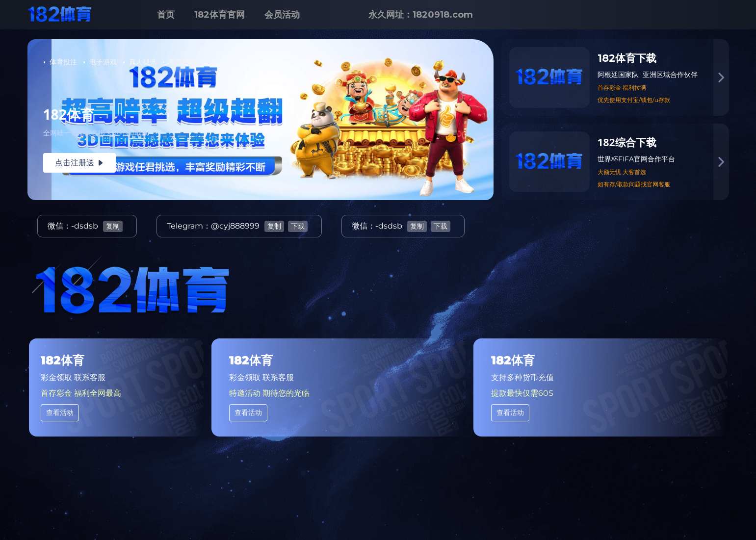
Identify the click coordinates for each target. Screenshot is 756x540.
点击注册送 (79, 163)
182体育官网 (220, 15)
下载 (298, 226)
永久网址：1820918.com (421, 15)
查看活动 (60, 412)
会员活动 (282, 15)
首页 (166, 15)
